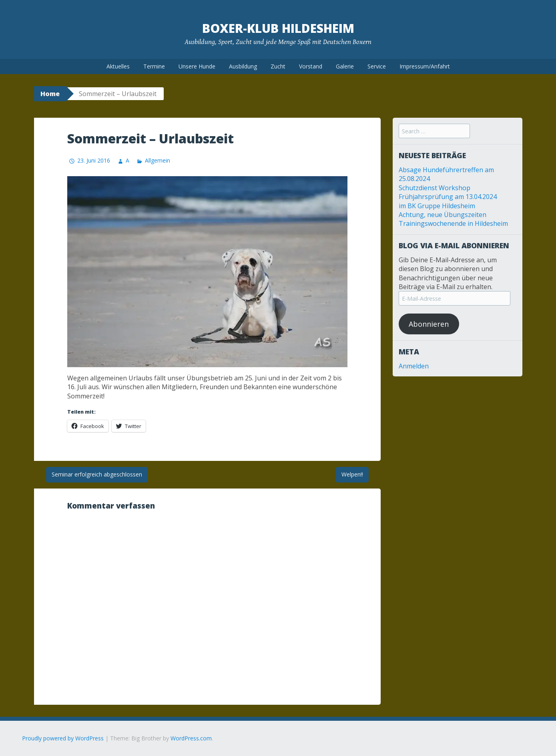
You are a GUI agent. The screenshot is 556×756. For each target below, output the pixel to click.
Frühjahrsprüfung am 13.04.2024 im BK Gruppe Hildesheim (448, 201)
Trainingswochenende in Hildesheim (453, 223)
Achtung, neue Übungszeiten (443, 215)
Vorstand (311, 66)
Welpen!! (352, 474)
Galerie (345, 66)
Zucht (278, 66)
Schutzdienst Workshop (435, 188)
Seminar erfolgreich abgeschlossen (97, 474)
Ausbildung (243, 66)
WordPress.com (191, 738)
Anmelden (414, 366)
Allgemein (158, 160)
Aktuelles (118, 66)
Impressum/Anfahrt (425, 66)
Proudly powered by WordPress (63, 738)
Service (377, 66)
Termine (154, 66)
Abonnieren (429, 324)
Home (50, 94)
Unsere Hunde (197, 66)
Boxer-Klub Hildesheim (278, 28)
